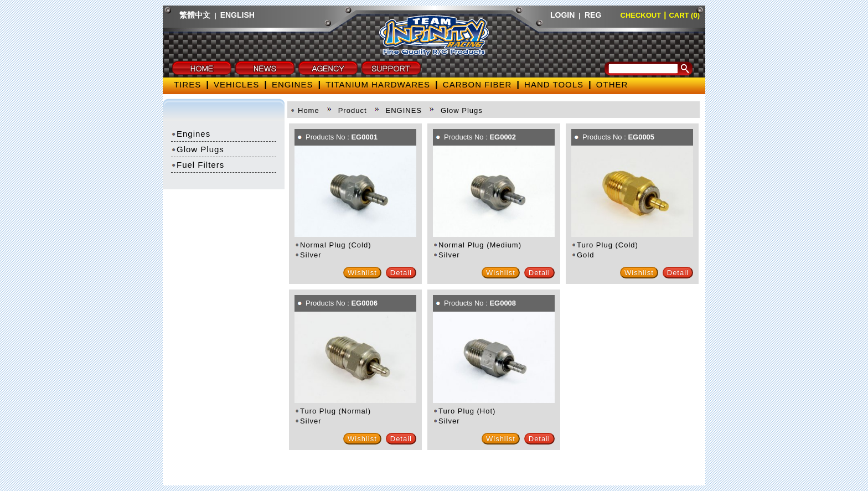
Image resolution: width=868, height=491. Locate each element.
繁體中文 (195, 15)
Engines (191, 134)
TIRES (187, 84)
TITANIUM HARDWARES (378, 84)
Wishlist (362, 273)
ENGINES (293, 84)
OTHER (612, 84)
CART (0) (684, 15)
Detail (401, 273)
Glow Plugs (198, 149)
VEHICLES (236, 84)
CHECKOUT (641, 15)
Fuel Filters (198, 165)
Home (309, 110)
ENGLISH (237, 15)
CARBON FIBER (477, 84)
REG (593, 15)
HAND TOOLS (554, 84)
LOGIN (562, 15)
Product (353, 110)
